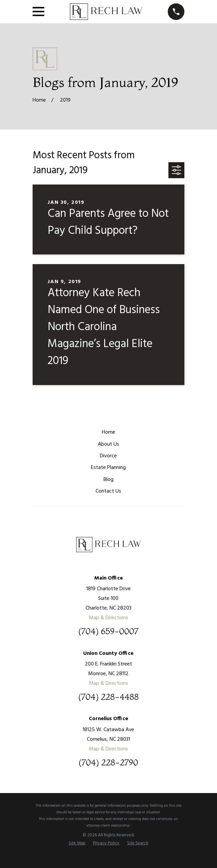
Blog (108, 480)
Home (108, 432)
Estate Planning (108, 468)
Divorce (108, 456)
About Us (108, 444)
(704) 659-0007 (108, 632)
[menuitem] (77, 843)
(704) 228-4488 (108, 697)
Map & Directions (108, 618)
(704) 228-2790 (108, 763)
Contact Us (108, 491)
